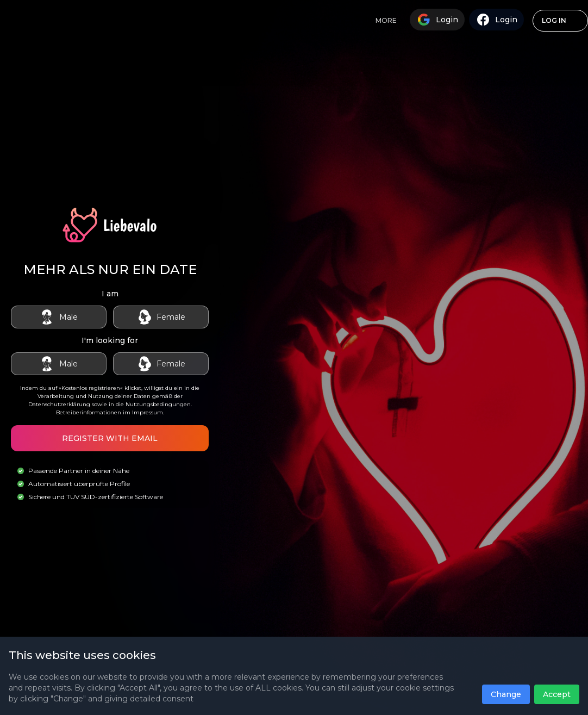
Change (506, 694)
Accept (557, 694)
